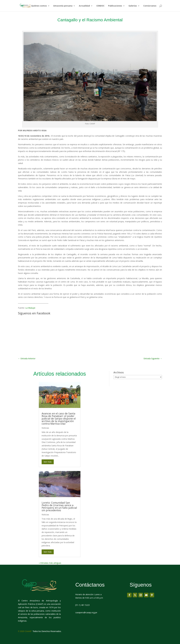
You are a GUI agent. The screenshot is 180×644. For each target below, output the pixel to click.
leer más (48, 462)
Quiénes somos (39, 6)
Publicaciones (115, 6)
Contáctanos (150, 6)
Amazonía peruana (63, 6)
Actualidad (84, 6)
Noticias (45, 428)
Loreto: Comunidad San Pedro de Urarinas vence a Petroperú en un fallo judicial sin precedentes (59, 506)
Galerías (133, 6)
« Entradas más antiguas (50, 563)
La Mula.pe (30, 308)
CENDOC (100, 6)
